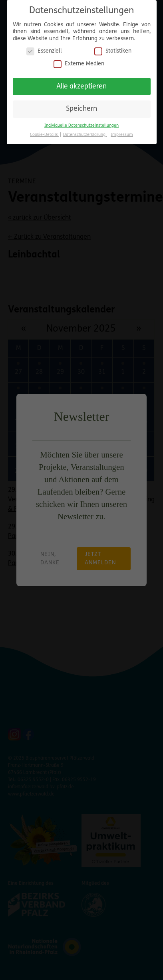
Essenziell (44, 49)
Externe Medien (79, 62)
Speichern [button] (81, 107)
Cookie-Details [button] (45, 133)
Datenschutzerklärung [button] (85, 133)
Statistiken (113, 49)
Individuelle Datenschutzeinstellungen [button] (81, 123)
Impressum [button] (122, 133)
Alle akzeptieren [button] (81, 84)
